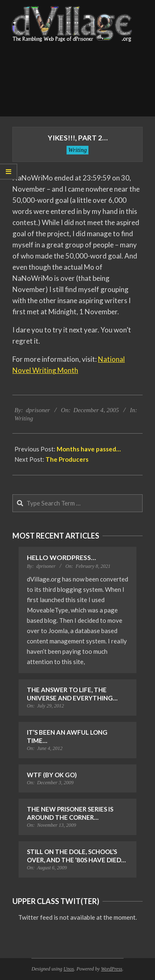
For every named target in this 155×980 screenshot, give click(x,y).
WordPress (111, 969)
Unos (69, 969)
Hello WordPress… (61, 557)
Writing (77, 150)
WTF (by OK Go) (52, 775)
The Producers (67, 459)
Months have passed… (89, 449)
